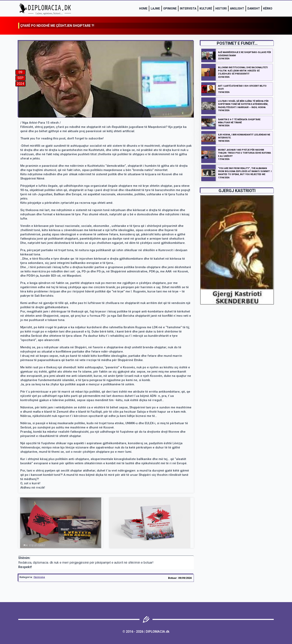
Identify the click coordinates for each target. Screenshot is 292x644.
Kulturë (206, 9)
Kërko (268, 9)
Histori (221, 9)
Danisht (254, 9)
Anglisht (237, 9)
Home (143, 9)
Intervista (188, 9)
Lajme (155, 9)
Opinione (170, 9)
